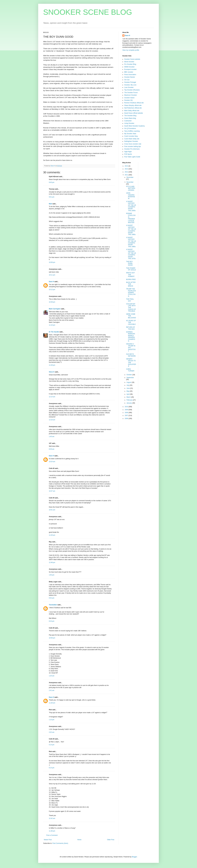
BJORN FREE (131, 279)
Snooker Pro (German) (132, 149)
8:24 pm (52, 621)
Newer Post (48, 840)
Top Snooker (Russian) (132, 90)
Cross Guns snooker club (133, 144)
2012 (127, 172)
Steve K (52, 372)
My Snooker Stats (130, 134)
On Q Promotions (130, 128)
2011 (127, 175)
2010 (127, 407)
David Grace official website (134, 113)
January (129, 403)
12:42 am (52, 818)
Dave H (51, 282)
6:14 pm (52, 768)
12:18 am (52, 420)
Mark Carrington (55, 309)
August (129, 382)
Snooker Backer (130, 77)
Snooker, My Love (130, 85)
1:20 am (52, 676)
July (128, 385)
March (129, 397)
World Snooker (129, 62)
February (130, 400)
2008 (127, 413)
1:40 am (52, 437)
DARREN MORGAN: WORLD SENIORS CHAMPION (131, 337)
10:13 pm (52, 290)
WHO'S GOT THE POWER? (130, 275)
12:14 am (52, 397)
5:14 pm (52, 745)
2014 (127, 166)
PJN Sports (128, 154)
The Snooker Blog (130, 116)
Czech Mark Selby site (132, 139)
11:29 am (52, 535)
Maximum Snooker (131, 95)
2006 (127, 419)
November (130, 182)
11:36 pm (52, 831)
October (129, 375)
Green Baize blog (130, 118)
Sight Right (128, 152)
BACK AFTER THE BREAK (131, 284)
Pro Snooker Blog (130, 64)
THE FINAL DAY (130, 300)
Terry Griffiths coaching (132, 131)
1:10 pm (52, 720)
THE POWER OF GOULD (131, 269)
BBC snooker (129, 72)
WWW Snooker (129, 67)
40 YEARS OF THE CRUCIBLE (131, 322)
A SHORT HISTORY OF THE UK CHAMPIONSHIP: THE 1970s (131, 254)
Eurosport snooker (130, 69)
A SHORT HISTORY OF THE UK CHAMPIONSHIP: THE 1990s (131, 230)
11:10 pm (52, 325)
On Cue (127, 80)
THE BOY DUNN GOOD (129, 263)
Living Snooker (129, 123)
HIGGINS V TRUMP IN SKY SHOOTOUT (131, 348)
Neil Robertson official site (133, 108)
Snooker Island (129, 98)
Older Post (111, 840)
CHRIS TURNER (130, 370)
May (128, 391)
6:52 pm (52, 598)
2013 (127, 169)
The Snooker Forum (131, 93)
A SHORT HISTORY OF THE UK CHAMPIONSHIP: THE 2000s (131, 206)
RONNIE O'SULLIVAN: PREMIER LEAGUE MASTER (131, 218)
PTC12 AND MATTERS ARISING (131, 188)
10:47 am (52, 491)
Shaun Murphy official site (133, 105)
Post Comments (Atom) (60, 843)
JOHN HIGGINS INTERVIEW (131, 196)
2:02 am (52, 732)
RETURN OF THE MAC (131, 328)
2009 (127, 410)
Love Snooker (129, 87)
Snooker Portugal (130, 82)
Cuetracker (128, 121)
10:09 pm (52, 262)
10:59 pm (52, 638)
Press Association (130, 75)
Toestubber (53, 605)
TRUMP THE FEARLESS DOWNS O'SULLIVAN (131, 293)
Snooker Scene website (132, 59)
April (128, 394)
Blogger (134, 857)
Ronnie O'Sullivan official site (134, 103)
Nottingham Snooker (131, 141)
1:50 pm (52, 575)
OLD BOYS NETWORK (131, 355)
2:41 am (52, 690)
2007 (127, 415)
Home (79, 840)
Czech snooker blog (131, 136)
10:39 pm (52, 302)
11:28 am (52, 703)
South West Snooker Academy (134, 126)
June (128, 388)
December (130, 177)
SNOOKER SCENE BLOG (88, 12)
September (130, 378)
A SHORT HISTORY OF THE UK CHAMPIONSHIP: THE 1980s (131, 242)
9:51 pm (52, 197)
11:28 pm (52, 365)
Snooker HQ (128, 100)
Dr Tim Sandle (54, 332)
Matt (50, 204)
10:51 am (52, 510)
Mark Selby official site (132, 111)
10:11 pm (52, 275)
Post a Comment (52, 835)
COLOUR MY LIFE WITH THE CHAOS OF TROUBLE (131, 308)
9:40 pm (52, 182)
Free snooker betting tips (133, 146)
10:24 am (52, 462)
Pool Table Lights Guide (132, 157)
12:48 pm (52, 562)
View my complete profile (131, 50)
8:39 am (52, 449)
